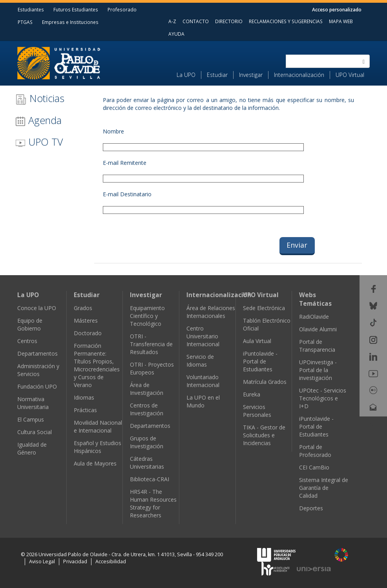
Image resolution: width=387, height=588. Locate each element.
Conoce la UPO (37, 308)
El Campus (31, 419)
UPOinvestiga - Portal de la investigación (318, 370)
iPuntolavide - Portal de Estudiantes (260, 361)
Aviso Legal (42, 562)
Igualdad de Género (32, 448)
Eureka (252, 394)
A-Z (172, 21)
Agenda (38, 120)
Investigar (251, 75)
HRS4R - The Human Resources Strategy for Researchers (153, 503)
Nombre (113, 131)
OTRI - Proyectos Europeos (152, 368)
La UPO (186, 75)
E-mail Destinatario (127, 194)
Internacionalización (299, 75)
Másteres (86, 320)
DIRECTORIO (229, 21)
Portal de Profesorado (315, 451)
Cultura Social (35, 432)
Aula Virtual (257, 341)
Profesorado (122, 9)
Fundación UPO (37, 386)
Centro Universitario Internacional (203, 336)
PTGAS (25, 22)
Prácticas (85, 410)
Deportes (311, 508)
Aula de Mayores (95, 463)
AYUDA (176, 34)
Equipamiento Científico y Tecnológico (147, 316)
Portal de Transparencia (317, 346)
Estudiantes (31, 9)
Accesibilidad (111, 562)
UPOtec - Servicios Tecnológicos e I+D (323, 398)
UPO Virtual (350, 75)
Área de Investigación (147, 389)
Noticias (40, 98)
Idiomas (84, 397)
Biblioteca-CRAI (150, 479)
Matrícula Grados (265, 382)
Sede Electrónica (264, 308)
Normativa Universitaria (33, 403)
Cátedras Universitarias (147, 463)
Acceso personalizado (337, 9)
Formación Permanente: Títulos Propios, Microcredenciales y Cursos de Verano (97, 365)
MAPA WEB (341, 21)
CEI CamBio (314, 467)
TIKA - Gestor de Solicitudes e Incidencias (264, 435)
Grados (83, 308)
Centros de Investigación (147, 409)
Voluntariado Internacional (203, 381)
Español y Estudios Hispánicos (98, 447)
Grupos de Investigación (147, 442)
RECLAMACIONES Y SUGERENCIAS (286, 21)
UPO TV (39, 142)
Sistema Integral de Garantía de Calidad (324, 488)
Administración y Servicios (38, 370)
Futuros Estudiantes (76, 9)
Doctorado (88, 333)
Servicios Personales (257, 411)
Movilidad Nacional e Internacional (98, 426)
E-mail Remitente (125, 163)
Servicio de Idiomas (200, 361)
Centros (27, 341)
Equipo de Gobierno (30, 324)
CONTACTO (196, 21)
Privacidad (75, 562)
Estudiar (217, 75)
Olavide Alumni (318, 329)
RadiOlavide (314, 317)
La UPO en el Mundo (203, 401)
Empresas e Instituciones (70, 22)
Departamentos (37, 353)
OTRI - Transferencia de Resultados (151, 344)
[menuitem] (189, 75)
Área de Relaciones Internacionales (211, 312)
